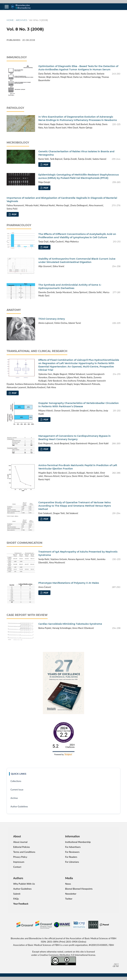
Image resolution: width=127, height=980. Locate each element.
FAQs (16, 899)
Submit (17, 894)
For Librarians (72, 862)
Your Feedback (21, 904)
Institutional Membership (78, 842)
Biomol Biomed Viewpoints (79, 889)
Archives (21, 20)
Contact (17, 867)
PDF (46, 165)
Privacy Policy (20, 857)
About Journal (20, 842)
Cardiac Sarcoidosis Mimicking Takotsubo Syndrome (70, 624)
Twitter (69, 899)
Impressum (19, 862)
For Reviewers (72, 852)
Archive (14, 798)
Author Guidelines (19, 806)
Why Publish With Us (24, 884)
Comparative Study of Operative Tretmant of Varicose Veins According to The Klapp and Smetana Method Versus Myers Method (75, 506)
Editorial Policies (21, 847)
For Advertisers (73, 847)
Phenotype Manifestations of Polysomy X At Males (69, 583)
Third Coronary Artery (52, 319)
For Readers (71, 857)
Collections (16, 781)
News (68, 884)
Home (10, 20)
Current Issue (17, 790)
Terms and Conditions (24, 852)
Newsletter (71, 894)
